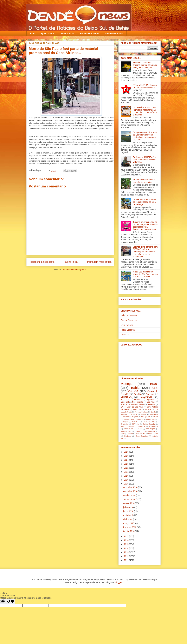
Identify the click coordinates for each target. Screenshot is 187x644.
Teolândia (151, 404)
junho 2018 (129, 511)
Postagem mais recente (42, 262)
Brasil (154, 384)
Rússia (130, 434)
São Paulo (151, 402)
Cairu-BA (133, 391)
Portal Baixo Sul (128, 330)
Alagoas (135, 417)
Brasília (137, 394)
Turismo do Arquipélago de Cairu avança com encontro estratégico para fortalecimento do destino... (145, 226)
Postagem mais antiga (99, 262)
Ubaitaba (128, 436)
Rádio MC (125, 335)
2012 (127, 556)
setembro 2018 (130, 499)
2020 (127, 476)
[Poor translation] (11, 601)
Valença (127, 384)
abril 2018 (128, 519)
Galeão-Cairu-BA (149, 424)
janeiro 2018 (129, 531)
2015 (127, 544)
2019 (127, 480)
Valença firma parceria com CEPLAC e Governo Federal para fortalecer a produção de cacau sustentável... (145, 252)
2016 (127, 540)
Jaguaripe (141, 426)
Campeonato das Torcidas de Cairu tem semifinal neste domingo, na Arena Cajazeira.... (145, 136)
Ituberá (137, 399)
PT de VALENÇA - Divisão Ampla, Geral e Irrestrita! (145, 86)
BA (122, 407)
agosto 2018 (129, 503)
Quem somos (48, 34)
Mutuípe (143, 414)
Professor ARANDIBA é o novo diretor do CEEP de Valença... (144, 160)
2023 (127, 464)
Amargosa (137, 409)
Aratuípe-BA (146, 417)
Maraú (138, 431)
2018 (127, 484)
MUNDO (125, 399)
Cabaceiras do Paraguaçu (133, 419)
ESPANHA (136, 424)
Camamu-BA (151, 419)
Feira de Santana (141, 412)
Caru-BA (135, 422)
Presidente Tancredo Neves (132, 404)
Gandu (153, 412)
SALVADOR (146, 397)
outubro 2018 (130, 495)
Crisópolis (124, 424)
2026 (127, 452)
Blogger (118, 582)
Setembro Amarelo (114, 34)
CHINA (156, 417)
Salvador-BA (140, 434)
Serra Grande (153, 434)
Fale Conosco (67, 34)
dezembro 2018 (131, 487)
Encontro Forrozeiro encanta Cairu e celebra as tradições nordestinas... (145, 65)
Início (32, 34)
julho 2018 (128, 507)
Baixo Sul (125, 402)
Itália (123, 426)
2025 (127, 456)
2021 (127, 472)
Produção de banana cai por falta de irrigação (144, 181)
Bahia (135, 388)
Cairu (155, 388)
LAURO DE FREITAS (133, 429)
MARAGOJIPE (126, 431)
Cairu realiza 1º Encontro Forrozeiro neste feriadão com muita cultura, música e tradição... (145, 111)
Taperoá (150, 399)
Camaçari (124, 422)
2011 (127, 560)
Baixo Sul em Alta (129, 315)
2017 (127, 536)
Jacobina (131, 426)
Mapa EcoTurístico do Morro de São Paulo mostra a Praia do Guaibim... (145, 274)
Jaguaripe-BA (153, 426)
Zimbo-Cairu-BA (142, 436)
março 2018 (129, 523)
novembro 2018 (131, 491)
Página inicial (71, 262)
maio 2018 (128, 515)
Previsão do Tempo (90, 34)
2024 (127, 460)
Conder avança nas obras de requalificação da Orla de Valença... (145, 202)
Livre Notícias (127, 325)
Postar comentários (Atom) (74, 270)
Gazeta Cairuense (129, 320)
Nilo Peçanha (138, 402)
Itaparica (124, 414)
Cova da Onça (149, 422)
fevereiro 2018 (130, 527)
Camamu (150, 394)
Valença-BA (126, 397)
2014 (127, 548)
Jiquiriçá (134, 414)
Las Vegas (151, 429)
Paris (123, 434)
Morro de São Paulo (135, 407)
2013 (127, 552)
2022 (127, 468)
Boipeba (148, 409)
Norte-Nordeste (150, 431)
